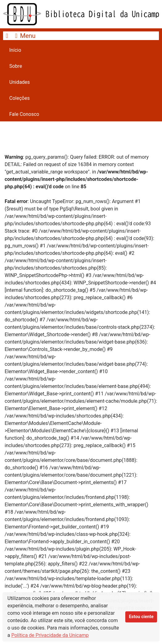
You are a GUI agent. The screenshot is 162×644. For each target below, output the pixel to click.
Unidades (20, 82)
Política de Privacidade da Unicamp (50, 635)
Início (15, 50)
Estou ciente (141, 617)
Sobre (16, 66)
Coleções (19, 98)
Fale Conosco (24, 114)
